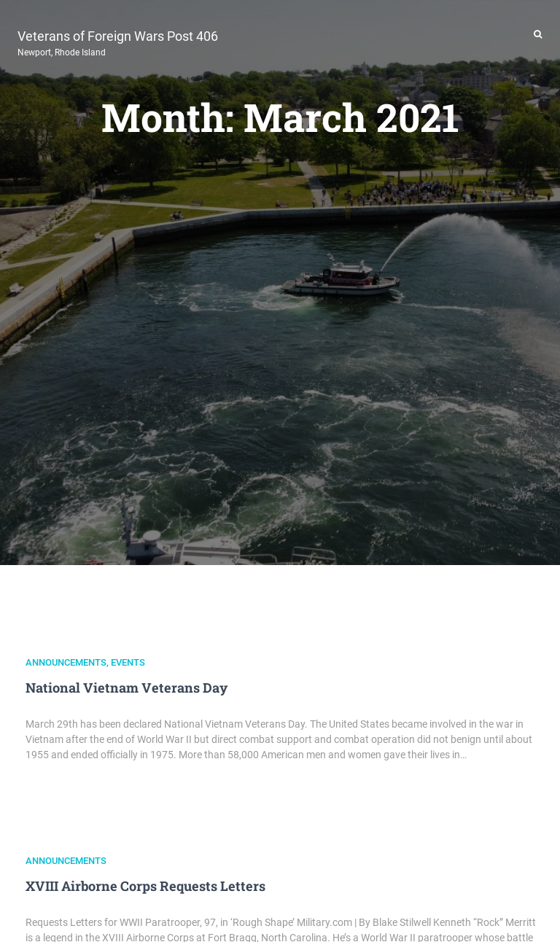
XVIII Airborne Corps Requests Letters (145, 886)
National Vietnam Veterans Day (127, 688)
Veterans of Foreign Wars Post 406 (118, 42)
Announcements (66, 662)
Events (128, 662)
